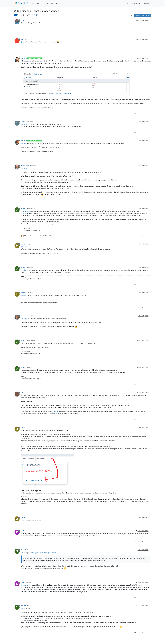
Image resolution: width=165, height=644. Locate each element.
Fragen (20, 15)
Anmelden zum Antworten (142, 15)
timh (23, 39)
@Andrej (30, 244)
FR (38, 172)
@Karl (29, 550)
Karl (22, 531)
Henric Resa (25, 166)
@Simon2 (28, 582)
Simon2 (23, 550)
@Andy (28, 39)
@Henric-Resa (26, 211)
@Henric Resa (31, 208)
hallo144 (24, 244)
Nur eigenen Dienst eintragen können (43, 553)
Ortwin (23, 122)
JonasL (23, 428)
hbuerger (24, 58)
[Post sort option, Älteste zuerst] (131, 15)
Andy (23, 20)
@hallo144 (30, 267)
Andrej (23, 208)
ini (22, 393)
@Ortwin (24, 143)
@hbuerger (30, 122)
